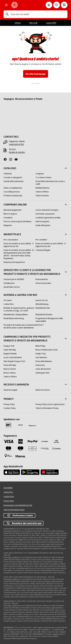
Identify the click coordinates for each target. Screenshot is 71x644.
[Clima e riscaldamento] (13, 188)
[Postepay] (45, 441)
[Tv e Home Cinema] (43, 177)
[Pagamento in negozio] (8, 456)
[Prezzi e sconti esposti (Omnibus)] (17, 221)
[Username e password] (45, 214)
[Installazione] (9, 283)
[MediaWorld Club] (43, 308)
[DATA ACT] (40, 325)
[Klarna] (20, 456)
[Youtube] (17, 159)
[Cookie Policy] (9, 497)
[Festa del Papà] (10, 365)
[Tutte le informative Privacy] (47, 408)
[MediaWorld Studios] (44, 315)
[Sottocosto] (40, 365)
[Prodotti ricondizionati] (13, 196)
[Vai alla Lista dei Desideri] (57, 5)
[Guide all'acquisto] (43, 225)
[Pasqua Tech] (9, 346)
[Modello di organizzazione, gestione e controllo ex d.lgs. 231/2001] (20, 309)
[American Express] (20, 441)
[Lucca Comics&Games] (13, 357)
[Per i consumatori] (11, 240)
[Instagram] (12, 159)
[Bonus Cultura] (10, 373)
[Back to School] (10, 369)
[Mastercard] (8, 449)
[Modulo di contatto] (17, 152)
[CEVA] (20, 425)
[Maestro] (20, 449)
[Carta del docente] (43, 369)
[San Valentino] (41, 357)
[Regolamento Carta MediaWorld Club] (18, 505)
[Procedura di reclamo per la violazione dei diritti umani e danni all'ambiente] (20, 326)
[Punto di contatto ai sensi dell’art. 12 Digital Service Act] (51, 245)
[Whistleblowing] (42, 304)
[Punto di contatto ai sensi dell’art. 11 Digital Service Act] (20, 245)
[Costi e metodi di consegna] (47, 210)
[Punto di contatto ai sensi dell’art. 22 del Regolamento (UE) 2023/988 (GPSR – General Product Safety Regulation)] (20, 254)
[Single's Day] (41, 354)
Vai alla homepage (36, 74)
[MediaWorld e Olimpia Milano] (16, 315)
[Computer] (40, 174)
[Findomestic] (45, 449)
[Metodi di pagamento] (13, 210)
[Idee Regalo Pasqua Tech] (14, 361)
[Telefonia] (8, 174)
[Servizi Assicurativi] (43, 283)
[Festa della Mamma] (44, 361)
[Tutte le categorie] (6, 5)
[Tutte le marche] (42, 196)
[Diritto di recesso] (43, 390)
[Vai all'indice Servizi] (12, 287)
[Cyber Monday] (10, 350)
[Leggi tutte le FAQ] (16, 144)
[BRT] (8, 425)
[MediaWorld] (25, 5)
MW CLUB (33, 23)
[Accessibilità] (8, 488)
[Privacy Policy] (9, 404)
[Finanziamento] (42, 279)
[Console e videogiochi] (13, 177)
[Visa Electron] (57, 441)
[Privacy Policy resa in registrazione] (50, 404)
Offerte (18, 23)
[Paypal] (32, 442)
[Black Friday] (40, 346)
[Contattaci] (8, 218)
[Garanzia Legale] (10, 390)
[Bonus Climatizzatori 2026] (47, 350)
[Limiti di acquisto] (42, 221)
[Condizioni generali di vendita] (48, 218)
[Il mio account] (49, 5)
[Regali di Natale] (10, 354)
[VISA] (8, 441)
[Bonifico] (57, 448)
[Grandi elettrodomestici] (14, 181)
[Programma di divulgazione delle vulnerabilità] (51, 320)
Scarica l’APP (51, 23)
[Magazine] (8, 225)
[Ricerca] (7, 14)
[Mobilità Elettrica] (42, 188)
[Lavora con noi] (42, 300)
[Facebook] (6, 159)
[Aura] (32, 449)
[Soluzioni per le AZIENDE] (14, 279)
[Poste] (32, 426)
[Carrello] (64, 5)
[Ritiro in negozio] (10, 214)
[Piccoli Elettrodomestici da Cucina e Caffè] (51, 183)
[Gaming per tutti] (42, 373)
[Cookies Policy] (10, 408)
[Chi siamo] (8, 300)
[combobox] (38, 14)
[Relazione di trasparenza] (14, 262)
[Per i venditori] (41, 240)
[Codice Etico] (9, 304)
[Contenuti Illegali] (43, 250)
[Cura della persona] (12, 192)
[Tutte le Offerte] (42, 192)
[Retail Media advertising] (14, 318)
